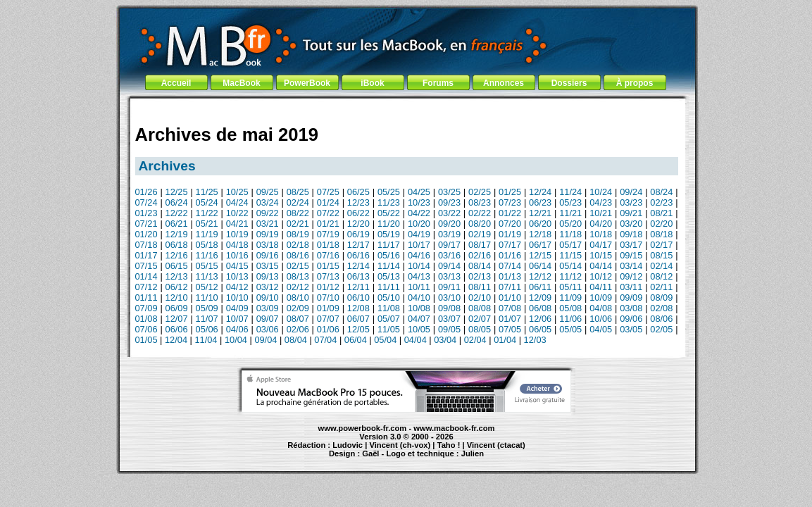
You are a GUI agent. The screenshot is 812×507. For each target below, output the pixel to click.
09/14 (449, 266)
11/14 (389, 266)
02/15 (298, 266)
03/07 (449, 319)
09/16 (268, 255)
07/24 (146, 202)
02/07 (480, 319)
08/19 (298, 234)
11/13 (207, 276)
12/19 (177, 234)
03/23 (631, 202)
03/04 (445, 340)
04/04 (416, 340)
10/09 (601, 298)
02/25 (480, 192)
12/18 (540, 234)
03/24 (268, 202)
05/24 (207, 202)
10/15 (601, 255)
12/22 (177, 213)
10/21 (601, 213)
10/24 (601, 192)
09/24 (631, 192)
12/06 (540, 319)
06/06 (177, 329)
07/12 (146, 287)
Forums (438, 83)
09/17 (449, 245)
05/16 (389, 255)
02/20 (661, 224)
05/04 (385, 340)
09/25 (268, 192)
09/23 (449, 202)
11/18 (570, 234)
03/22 (449, 213)
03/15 (268, 266)
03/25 (449, 192)
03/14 (631, 266)
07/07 (328, 319)
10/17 (419, 245)
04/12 (237, 287)
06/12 (177, 287)
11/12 (570, 276)
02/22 (480, 213)
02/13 (480, 276)
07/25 (328, 192)
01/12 (328, 287)
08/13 (298, 276)
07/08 (510, 308)
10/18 (601, 234)
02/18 (298, 245)
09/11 (449, 287)
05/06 (207, 329)
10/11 (419, 287)
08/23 (480, 202)
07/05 (510, 329)
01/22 (510, 213)
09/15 (631, 255)
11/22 (207, 213)
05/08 (570, 308)
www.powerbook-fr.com (363, 428)
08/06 (661, 319)
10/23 (419, 202)
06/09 (177, 308)
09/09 (631, 298)
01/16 (510, 255)
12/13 (177, 276)
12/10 (177, 298)
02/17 (661, 245)
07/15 (146, 266)
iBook (372, 83)
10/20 (419, 224)
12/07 (177, 319)
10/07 (237, 319)
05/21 (207, 224)
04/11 (601, 287)
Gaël (370, 453)
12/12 (540, 276)
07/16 (328, 255)
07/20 (510, 224)
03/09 (268, 308)
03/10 (449, 298)
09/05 (449, 329)
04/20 (601, 224)
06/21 (177, 224)
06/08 (540, 308)
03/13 (449, 276)
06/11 (540, 287)
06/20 (540, 224)
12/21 (540, 213)
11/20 (389, 224)
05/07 (389, 319)
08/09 (661, 298)
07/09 (146, 308)
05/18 (207, 245)
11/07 (207, 319)
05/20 (570, 224)
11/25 (207, 192)
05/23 (570, 202)
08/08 (480, 308)
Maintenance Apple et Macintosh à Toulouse (432, 460)
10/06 (601, 319)
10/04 (236, 340)
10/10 (237, 298)
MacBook (241, 83)
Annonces (504, 83)
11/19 (207, 234)
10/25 (237, 192)
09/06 (631, 319)
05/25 (389, 192)
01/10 (510, 298)
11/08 (389, 308)
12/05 (358, 329)
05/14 (570, 266)
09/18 (631, 234)
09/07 (268, 319)
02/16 (480, 255)
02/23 (661, 202)
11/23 (389, 202)
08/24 (661, 192)
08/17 (480, 245)
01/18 (328, 245)
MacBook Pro (355, 460)
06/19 (358, 234)
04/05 (601, 329)
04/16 (419, 255)
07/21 (146, 224)
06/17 (540, 245)
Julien (473, 453)
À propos (635, 83)
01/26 (146, 192)
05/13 (389, 276)
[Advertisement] (406, 107)
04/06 (237, 329)
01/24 (328, 202)
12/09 (540, 298)
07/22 (328, 213)
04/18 (237, 245)
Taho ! (449, 445)
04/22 (419, 213)
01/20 (146, 234)
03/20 (631, 224)
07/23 (510, 202)
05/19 (389, 234)
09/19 (268, 234)
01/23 (146, 213)
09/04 (266, 340)
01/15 (328, 266)
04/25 (419, 192)
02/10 (480, 298)
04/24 (237, 202)
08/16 (298, 255)
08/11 (480, 287)
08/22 (298, 213)
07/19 (328, 234)
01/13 (510, 276)
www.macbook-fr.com (454, 428)
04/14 (601, 266)
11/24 (570, 192)
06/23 (540, 202)
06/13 (358, 276)
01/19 (510, 234)
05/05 (570, 329)
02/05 (661, 329)
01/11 (146, 298)
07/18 (146, 245)
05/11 (570, 287)
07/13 (328, 276)
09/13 (268, 276)
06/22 (358, 213)
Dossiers (569, 83)
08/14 (480, 266)
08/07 (298, 319)
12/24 (540, 192)
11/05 (389, 329)
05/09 (207, 308)
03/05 (631, 329)
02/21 (298, 224)
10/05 (419, 329)
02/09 (298, 308)
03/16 (449, 255)
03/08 (631, 308)
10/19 (237, 234)
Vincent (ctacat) (496, 445)
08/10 (298, 298)
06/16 (358, 255)
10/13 (237, 276)
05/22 (389, 213)
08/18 (661, 234)
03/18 (268, 245)
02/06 (298, 329)
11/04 (206, 340)
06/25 (358, 192)
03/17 (631, 245)
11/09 (570, 298)
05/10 (389, 298)
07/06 (146, 329)
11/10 (207, 298)
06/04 (356, 340)
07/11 (510, 287)
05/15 (207, 266)
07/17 (510, 245)
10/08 (419, 308)
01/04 (505, 340)
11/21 (570, 213)
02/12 (298, 287)
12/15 (540, 255)
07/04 (325, 340)
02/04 (475, 340)
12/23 (358, 202)
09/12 (631, 276)
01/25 (510, 192)
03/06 (268, 329)
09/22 (268, 213)
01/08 (146, 319)
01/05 (146, 340)
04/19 (419, 234)
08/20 (480, 224)
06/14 (540, 266)
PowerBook (307, 83)
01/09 (328, 308)
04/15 (237, 266)
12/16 (177, 255)
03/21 (268, 224)
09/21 (631, 213)
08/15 (661, 255)
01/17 (146, 255)
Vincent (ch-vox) (400, 445)
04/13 (419, 276)
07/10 (328, 298)
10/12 (601, 276)
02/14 (661, 266)
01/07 (510, 319)
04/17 (601, 245)
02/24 (298, 202)
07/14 (510, 266)
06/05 (540, 329)
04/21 (237, 224)
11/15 (570, 255)
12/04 (176, 340)
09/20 (449, 224)
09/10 (268, 298)
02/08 (661, 308)
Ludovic (348, 445)
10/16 (237, 255)
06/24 (177, 202)
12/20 (358, 224)
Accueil (176, 83)
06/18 (177, 245)
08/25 (298, 192)
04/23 (601, 202)
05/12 (207, 287)
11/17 (389, 245)
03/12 (268, 287)
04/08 (601, 308)
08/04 (296, 340)
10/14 (419, 266)
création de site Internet (504, 460)
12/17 (358, 245)
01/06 (328, 329)
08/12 (661, 276)
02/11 (661, 287)
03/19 (449, 234)
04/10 (419, 298)
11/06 (570, 319)
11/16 (207, 255)
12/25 (177, 192)
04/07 (419, 319)
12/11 (358, 287)
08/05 (480, 329)
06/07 (358, 319)
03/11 (631, 287)
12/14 (358, 266)
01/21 (328, 224)
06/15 (177, 266)
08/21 (661, 213)
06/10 (358, 298)
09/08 (449, 308)
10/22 (237, 213)
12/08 (358, 308)
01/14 (146, 276)
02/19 (480, 234)
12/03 (535, 340)
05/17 (570, 245)
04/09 (237, 308)
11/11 (389, 287)
